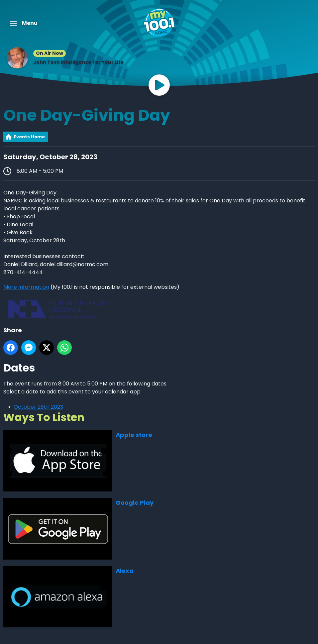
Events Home (29, 137)
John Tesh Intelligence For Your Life (79, 62)
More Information (26, 287)
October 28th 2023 (38, 407)
